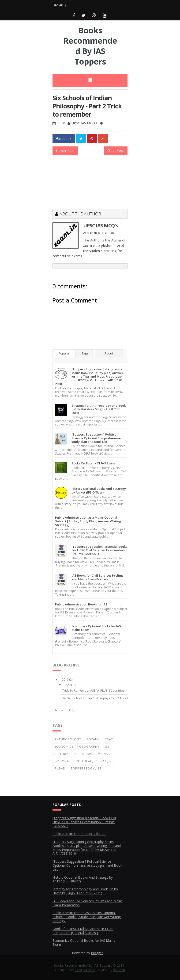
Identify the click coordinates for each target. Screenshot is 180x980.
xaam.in (119, 970)
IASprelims (83, 754)
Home (58, 5)
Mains (103, 754)
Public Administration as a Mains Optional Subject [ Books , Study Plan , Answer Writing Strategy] (88, 521)
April (69, 685)
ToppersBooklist (86, 768)
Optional (62, 761)
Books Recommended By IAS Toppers (90, 46)
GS (107, 746)
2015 (65, 710)
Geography (89, 746)
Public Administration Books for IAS (81, 604)
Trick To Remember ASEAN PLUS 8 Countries (93, 690)
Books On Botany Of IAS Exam (93, 463)
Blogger (97, 953)
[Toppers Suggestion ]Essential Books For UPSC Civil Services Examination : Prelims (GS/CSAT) (99, 550)
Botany (93, 739)
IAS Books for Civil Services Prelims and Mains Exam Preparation (97, 577)
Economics (64, 746)
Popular (64, 353)
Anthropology (68, 739)
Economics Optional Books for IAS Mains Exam (96, 628)
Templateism (85, 970)
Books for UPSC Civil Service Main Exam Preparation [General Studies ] (83, 931)
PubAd (60, 768)
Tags (85, 353)
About (109, 353)
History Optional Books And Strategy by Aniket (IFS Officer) (99, 490)
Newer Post (65, 151)
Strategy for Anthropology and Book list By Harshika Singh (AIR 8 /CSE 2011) (99, 409)
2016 (65, 679)
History (61, 754)
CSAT (109, 739)
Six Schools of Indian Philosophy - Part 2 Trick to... (97, 698)
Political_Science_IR (94, 761)
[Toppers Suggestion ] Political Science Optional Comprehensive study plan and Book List (96, 438)
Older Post (116, 151)
